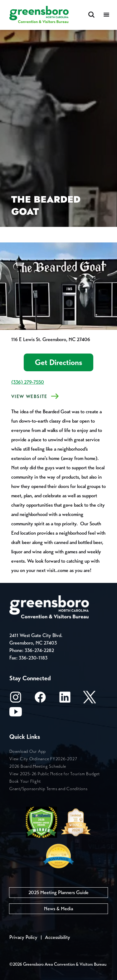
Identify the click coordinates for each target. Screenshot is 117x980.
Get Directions (58, 362)
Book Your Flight (25, 781)
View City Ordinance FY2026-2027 (43, 759)
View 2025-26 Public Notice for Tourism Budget (55, 774)
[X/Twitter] (90, 699)
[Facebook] (40, 699)
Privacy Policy (23, 937)
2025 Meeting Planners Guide (58, 892)
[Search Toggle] (91, 15)
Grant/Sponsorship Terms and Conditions (49, 789)
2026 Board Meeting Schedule (38, 766)
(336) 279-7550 (28, 382)
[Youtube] (16, 714)
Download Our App (28, 751)
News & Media (58, 909)
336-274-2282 (39, 650)
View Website (29, 396)
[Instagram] (16, 699)
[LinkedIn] (65, 699)
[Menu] (106, 15)
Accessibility (58, 937)
